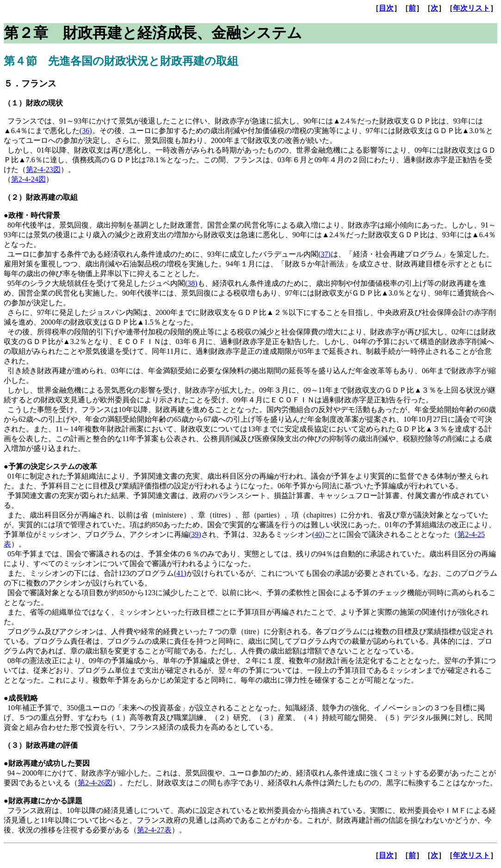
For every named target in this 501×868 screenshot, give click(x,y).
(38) (191, 283)
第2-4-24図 (28, 179)
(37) (325, 254)
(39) (195, 534)
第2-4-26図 (95, 783)
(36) (86, 131)
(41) (180, 573)
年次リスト (471, 8)
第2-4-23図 (43, 169)
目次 (386, 8)
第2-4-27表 (154, 830)
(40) (319, 534)
